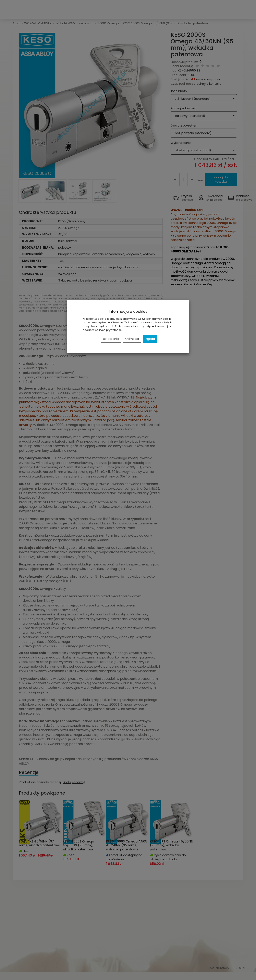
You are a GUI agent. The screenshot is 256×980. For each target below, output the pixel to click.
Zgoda (150, 339)
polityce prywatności (109, 330)
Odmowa (132, 339)
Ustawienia (111, 339)
